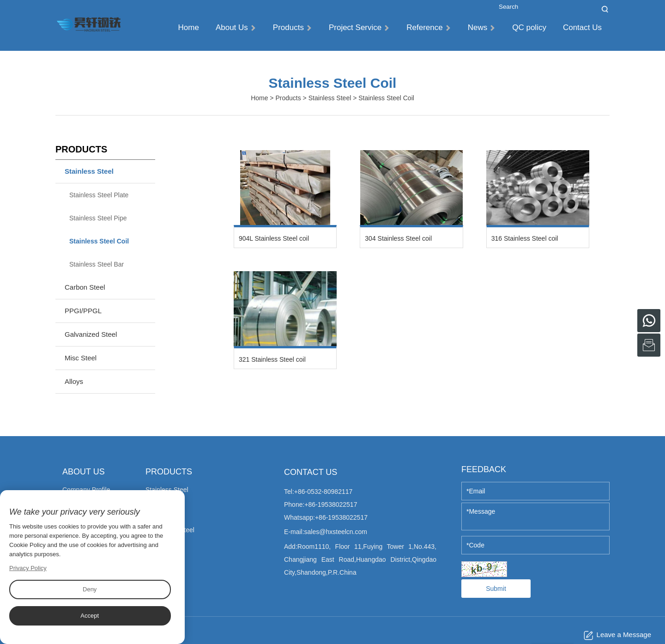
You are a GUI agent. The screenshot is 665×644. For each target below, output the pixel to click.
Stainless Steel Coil (99, 241)
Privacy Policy (28, 568)
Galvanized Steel (91, 334)
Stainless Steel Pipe (98, 218)
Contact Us (582, 27)
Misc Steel (81, 358)
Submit (496, 589)
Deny (90, 589)
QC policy (529, 27)
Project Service (359, 27)
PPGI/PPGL (83, 311)
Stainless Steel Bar (97, 264)
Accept (90, 616)
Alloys (74, 381)
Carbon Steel (85, 287)
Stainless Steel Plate (99, 195)
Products (292, 27)
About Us (236, 27)
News (481, 27)
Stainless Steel (330, 98)
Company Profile (86, 490)
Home (189, 27)
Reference (428, 27)
